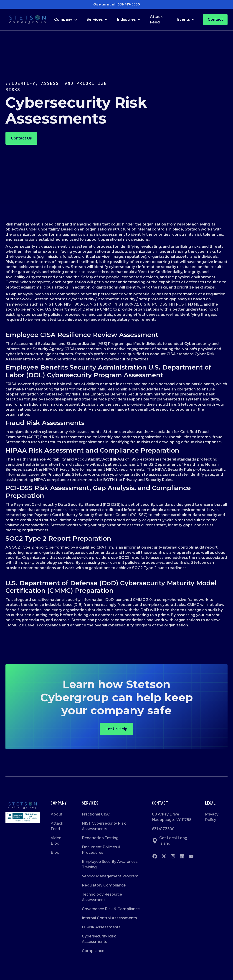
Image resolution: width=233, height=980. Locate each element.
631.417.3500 (163, 829)
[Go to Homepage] (28, 20)
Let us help (116, 729)
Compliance (93, 951)
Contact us (21, 138)
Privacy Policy (212, 817)
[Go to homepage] (23, 805)
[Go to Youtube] (191, 856)
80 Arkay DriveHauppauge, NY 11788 (172, 817)
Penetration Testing (100, 838)
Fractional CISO (96, 814)
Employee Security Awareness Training (110, 864)
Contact (215, 19)
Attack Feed (156, 19)
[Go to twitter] (164, 856)
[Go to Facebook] (155, 856)
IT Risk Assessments (101, 927)
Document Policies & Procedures (101, 850)
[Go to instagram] (173, 856)
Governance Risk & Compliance (111, 909)
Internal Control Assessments (109, 918)
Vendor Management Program (110, 876)
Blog (55, 852)
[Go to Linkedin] (182, 856)
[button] (66, 20)
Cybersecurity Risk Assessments (99, 939)
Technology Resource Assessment (102, 897)
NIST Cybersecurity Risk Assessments (104, 826)
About (57, 814)
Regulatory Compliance (104, 885)
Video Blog (56, 841)
